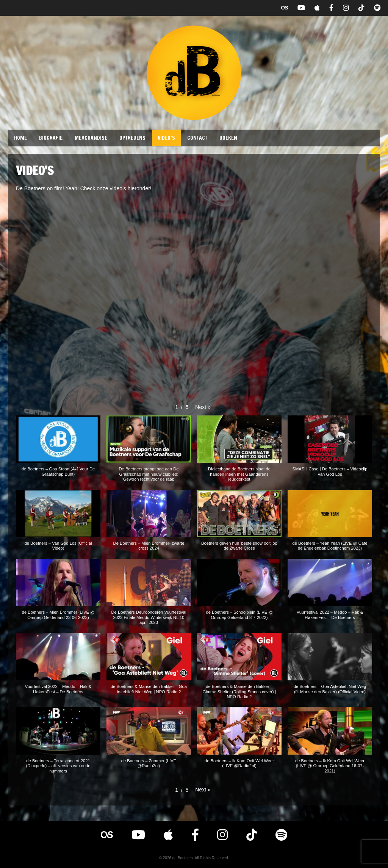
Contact (197, 138)
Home (20, 138)
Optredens (132, 138)
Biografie (51, 138)
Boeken (228, 138)
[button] (203, 407)
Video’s (166, 138)
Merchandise (91, 138)
